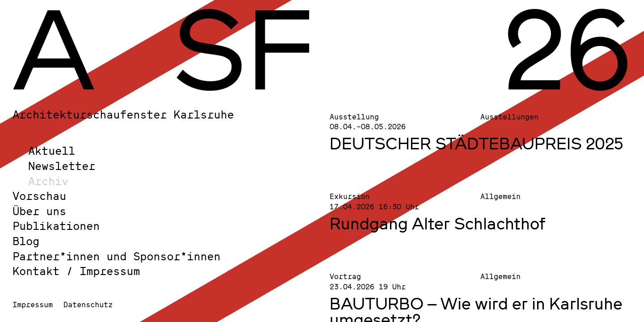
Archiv (48, 181)
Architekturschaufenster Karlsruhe (123, 114)
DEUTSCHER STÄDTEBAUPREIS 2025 (477, 143)
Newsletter (62, 166)
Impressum (33, 304)
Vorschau (39, 196)
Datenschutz (88, 304)
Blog (26, 241)
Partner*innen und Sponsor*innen (117, 256)
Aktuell (52, 150)
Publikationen (56, 226)
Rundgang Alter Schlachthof (438, 223)
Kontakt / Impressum (76, 271)
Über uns (39, 211)
